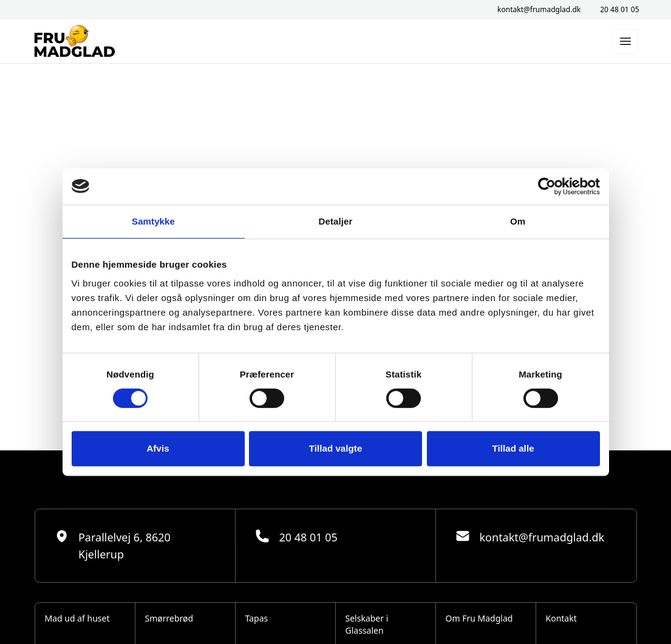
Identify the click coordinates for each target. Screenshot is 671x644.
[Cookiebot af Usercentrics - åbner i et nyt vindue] (547, 186)
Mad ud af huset (77, 618)
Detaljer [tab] (336, 221)
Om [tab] (518, 221)
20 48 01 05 (619, 10)
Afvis (158, 448)
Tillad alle (513, 448)
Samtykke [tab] (153, 221)
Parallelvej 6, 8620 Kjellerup (113, 545)
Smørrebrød (169, 618)
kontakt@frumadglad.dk (539, 10)
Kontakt (561, 618)
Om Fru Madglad (479, 618)
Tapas (257, 618)
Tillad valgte (336, 448)
